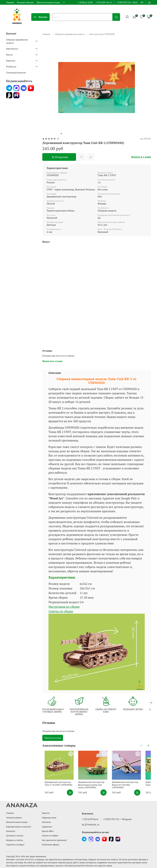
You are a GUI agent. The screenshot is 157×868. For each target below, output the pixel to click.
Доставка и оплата (15, 836)
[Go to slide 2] (63, 134)
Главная (10, 2)
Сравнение (47, 827)
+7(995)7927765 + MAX (127, 2)
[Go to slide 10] (80, 134)
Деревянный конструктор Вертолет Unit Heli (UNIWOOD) (133, 788)
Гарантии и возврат (15, 845)
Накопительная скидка (48, 2)
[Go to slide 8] (76, 134)
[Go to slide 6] (72, 134)
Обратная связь (49, 818)
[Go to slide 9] (78, 134)
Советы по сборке (61, 611)
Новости (46, 813)
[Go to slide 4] (68, 134)
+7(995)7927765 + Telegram (117, 819)
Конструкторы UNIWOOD (102, 34)
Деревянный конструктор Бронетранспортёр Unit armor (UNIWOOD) (95, 789)
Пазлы (9, 55)
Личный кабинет (25, 2)
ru (149, 2)
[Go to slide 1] (61, 134)
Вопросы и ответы (15, 840)
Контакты (11, 831)
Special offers (48, 831)
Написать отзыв (53, 738)
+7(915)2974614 (90, 819)
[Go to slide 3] (65, 134)
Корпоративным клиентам (19, 827)
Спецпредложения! (16, 73)
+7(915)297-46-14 (104, 2)
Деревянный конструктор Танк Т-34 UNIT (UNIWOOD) (58, 788)
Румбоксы (11, 67)
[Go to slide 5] (70, 134)
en (142, 2)
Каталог (40, 17)
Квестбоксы (12, 49)
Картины (11, 61)
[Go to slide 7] (74, 134)
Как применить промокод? (54, 840)
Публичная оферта (51, 845)
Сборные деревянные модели (70, 34)
